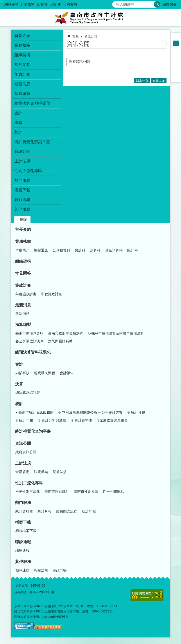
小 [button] (176, 38)
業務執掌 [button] (22, 45)
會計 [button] (18, 113)
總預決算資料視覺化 (32, 103)
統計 (19, 404)
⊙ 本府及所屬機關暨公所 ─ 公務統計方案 (90, 412)
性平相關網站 (113, 492)
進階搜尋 (170, 4)
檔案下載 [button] (22, 190)
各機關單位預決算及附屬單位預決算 (116, 333)
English (55, 4)
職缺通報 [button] (22, 200)
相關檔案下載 (26, 531)
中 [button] (176, 43)
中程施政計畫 (52, 294)
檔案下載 (23, 522)
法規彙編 (41, 472)
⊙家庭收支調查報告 (112, 420)
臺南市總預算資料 (29, 333)
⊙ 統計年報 (24, 420)
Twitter (176, 66)
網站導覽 (11, 4)
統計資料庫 (24, 511)
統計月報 (45, 511)
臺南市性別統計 (57, 492)
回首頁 (42, 4)
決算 (19, 384)
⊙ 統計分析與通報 (52, 420)
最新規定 (22, 472)
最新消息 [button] (22, 84)
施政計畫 (23, 285)
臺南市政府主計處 (91, 18)
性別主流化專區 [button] (28, 171)
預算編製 (23, 325)
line (176, 72)
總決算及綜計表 (28, 393)
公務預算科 (61, 250)
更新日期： (23, 585)
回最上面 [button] (159, 80)
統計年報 (89, 511)
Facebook (176, 55)
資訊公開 (91, 36)
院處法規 (60, 472)
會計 (19, 364)
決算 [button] (18, 123)
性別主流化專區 (29, 483)
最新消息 (23, 305)
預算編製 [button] (22, 94)
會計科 (80, 250)
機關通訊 (41, 250)
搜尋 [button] (157, 4)
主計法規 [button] (22, 161)
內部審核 (22, 373)
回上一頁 (142, 80)
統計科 (133, 250)
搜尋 (116, 3)
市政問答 (60, 570)
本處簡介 (22, 250)
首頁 (75, 36)
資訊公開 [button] (22, 151)
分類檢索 (28, 4)
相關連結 (22, 570)
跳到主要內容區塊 (2, 2)
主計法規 (23, 463)
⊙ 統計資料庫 (82, 420)
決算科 (95, 250)
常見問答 (22, 65)
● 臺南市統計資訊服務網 (34, 412)
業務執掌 (23, 242)
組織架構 (22, 55)
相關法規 (41, 570)
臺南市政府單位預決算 (66, 333)
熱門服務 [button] (22, 180)
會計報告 (67, 373)
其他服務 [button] (22, 209)
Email (176, 78)
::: (1, 2)
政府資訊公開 (79, 62)
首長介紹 (22, 36)
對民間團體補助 (60, 341)
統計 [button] (18, 132)
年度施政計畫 (26, 294)
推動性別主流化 (28, 492)
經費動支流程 (45, 373)
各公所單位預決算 (29, 341)
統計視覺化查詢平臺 (32, 142)
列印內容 (164, 43)
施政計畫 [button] (22, 74)
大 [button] (176, 49)
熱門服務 (23, 503)
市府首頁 (70, 4)
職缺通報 (23, 542)
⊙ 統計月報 (136, 412)
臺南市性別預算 (86, 492)
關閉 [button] (24, 219)
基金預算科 (114, 250)
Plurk (176, 60)
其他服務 (23, 562)
